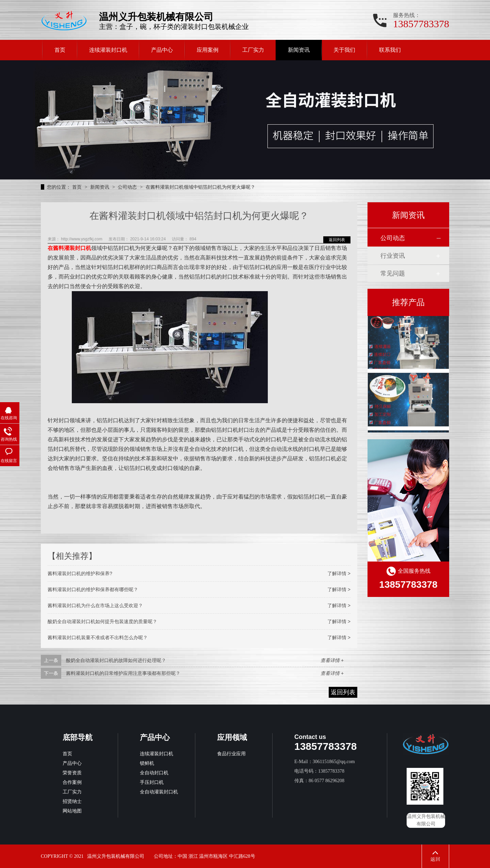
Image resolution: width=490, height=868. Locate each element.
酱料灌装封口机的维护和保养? (80, 573)
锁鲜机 (147, 763)
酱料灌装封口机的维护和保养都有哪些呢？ (93, 589)
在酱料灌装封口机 (69, 248)
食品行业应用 (231, 754)
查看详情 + (332, 660)
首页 (60, 50)
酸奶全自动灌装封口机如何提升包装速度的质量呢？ (102, 621)
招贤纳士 (72, 801)
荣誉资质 (72, 773)
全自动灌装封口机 (159, 792)
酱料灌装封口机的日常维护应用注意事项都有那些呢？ (123, 673)
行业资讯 (393, 256)
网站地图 (72, 811)
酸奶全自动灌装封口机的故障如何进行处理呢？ (116, 660)
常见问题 (393, 273)
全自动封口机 (154, 773)
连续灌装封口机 (108, 50)
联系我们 (390, 50)
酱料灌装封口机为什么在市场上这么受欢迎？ (95, 605)
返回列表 (337, 240)
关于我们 (344, 50)
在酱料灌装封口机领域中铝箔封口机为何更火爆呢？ (200, 187)
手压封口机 (152, 782)
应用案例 (208, 50)
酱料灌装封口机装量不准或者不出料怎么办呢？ (98, 637)
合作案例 (72, 782)
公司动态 (128, 187)
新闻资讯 (299, 50)
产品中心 (162, 50)
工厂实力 (253, 50)
